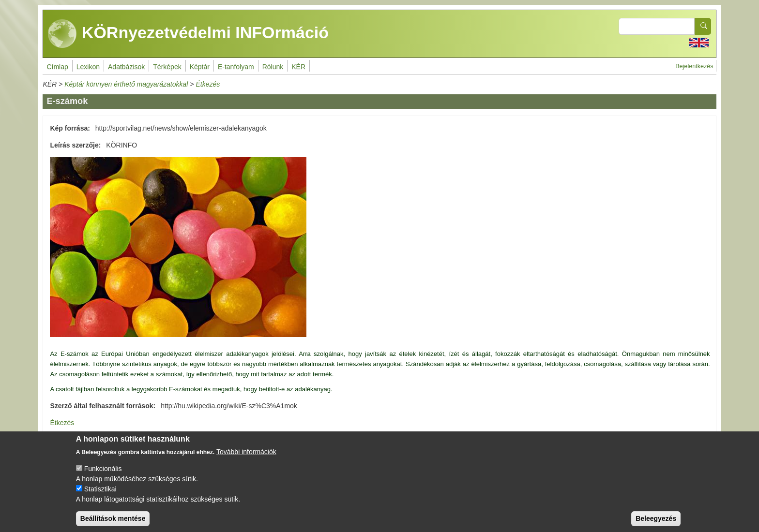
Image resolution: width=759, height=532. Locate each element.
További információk (246, 459)
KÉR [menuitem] (298, 67)
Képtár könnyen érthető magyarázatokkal (126, 84)
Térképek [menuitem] (167, 67)
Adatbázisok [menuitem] (126, 67)
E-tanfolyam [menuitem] (236, 67)
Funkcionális (103, 476)
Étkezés (208, 84)
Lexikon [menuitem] (88, 67)
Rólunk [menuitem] (273, 67)
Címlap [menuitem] (57, 67)
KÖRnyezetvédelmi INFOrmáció (188, 34)
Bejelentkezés (694, 66)
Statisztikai (100, 496)
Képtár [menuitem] (200, 67)
